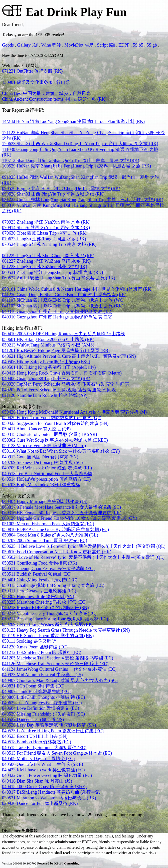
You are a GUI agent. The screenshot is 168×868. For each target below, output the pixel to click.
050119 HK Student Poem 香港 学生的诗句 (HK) (48, 636)
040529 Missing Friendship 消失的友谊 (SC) (43, 714)
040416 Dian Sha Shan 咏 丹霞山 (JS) (37, 781)
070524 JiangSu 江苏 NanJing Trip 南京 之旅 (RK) (49, 244)
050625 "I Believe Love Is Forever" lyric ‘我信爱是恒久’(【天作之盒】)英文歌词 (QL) (84, 546)
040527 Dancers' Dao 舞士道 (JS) (33, 720)
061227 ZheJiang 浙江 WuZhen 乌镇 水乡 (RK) (46, 261)
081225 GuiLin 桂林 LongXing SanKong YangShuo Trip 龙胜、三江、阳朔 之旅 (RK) (83, 200)
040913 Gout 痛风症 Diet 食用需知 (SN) (40, 457)
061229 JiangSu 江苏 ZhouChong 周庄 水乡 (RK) (48, 256)
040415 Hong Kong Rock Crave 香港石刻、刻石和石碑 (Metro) (62, 373)
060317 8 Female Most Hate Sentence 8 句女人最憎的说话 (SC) (61, 507)
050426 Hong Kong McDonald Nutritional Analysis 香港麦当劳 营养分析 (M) (74, 412)
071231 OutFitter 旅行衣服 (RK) (32, 71)
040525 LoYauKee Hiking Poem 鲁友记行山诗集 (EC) (53, 731)
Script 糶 (106, 45)
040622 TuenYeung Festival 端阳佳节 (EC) (42, 703)
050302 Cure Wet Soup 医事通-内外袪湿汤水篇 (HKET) (55, 440)
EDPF (124, 45)
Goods (8, 45)
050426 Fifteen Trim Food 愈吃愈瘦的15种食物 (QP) (52, 418)
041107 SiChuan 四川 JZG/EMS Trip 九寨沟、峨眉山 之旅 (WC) (63, 300)
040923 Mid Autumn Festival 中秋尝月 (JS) (42, 675)
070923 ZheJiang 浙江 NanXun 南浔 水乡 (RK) (46, 222)
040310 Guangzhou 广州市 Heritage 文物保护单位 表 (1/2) (57, 311)
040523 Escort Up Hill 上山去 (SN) (35, 736)
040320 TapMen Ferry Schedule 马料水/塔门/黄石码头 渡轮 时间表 (66, 384)
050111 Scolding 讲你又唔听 (29, 641)
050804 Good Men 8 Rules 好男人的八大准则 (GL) (50, 535)
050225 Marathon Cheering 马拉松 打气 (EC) (44, 602)
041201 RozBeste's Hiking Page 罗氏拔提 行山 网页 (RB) (56, 351)
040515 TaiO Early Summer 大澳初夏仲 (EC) (44, 748)
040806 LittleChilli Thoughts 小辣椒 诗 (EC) (43, 697)
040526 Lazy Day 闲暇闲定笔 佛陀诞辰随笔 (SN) (49, 725)
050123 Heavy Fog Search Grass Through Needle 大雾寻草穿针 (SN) (66, 630)
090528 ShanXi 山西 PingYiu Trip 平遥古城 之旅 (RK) (53, 194)
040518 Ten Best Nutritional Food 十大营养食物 (47, 474)
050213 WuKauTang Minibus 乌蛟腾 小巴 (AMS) (48, 345)
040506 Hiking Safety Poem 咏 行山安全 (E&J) (46, 362)
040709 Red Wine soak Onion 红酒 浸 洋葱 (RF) (47, 468)
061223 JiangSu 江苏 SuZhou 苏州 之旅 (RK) (45, 267)
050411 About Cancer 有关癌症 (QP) (36, 429)
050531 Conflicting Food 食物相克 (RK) (40, 563)
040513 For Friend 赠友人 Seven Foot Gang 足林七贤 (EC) (57, 753)
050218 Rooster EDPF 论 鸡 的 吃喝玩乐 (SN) (45, 608)
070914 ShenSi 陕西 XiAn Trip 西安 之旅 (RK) (46, 228)
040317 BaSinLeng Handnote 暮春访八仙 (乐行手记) (52, 792)
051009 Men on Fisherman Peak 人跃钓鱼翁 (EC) (48, 524)
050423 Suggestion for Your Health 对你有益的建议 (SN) (55, 423)
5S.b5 (138, 45)
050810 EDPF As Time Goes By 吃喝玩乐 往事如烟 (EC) (55, 530)
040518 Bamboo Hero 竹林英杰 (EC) (37, 742)
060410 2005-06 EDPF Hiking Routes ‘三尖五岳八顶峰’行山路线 (63, 334)
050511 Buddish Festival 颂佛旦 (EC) (37, 574)
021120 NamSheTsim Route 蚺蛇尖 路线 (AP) (45, 395)
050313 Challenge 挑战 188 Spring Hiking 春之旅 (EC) (53, 585)
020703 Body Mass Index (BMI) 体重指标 (41, 485)
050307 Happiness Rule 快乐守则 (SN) (38, 597)
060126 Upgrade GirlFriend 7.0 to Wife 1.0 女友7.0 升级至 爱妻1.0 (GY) (70, 518)
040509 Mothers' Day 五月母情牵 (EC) (38, 759)
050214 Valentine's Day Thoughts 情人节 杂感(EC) (49, 613)
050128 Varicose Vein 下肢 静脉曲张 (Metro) (44, 446)
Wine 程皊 (51, 45)
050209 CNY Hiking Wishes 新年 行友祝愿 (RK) (48, 624)
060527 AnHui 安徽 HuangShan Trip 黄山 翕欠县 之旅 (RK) (59, 278)
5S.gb (152, 45)
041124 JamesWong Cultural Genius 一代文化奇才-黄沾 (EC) (59, 669)
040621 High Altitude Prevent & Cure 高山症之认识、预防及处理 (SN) (69, 356)
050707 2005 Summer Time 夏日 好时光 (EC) (45, 541)
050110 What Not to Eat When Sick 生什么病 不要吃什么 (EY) (61, 451)
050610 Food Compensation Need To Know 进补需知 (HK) (57, 552)
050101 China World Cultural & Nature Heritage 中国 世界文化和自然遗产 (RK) (77, 289)
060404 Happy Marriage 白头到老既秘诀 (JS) (45, 501)
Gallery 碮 (28, 45)
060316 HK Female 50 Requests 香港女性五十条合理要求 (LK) (62, 513)
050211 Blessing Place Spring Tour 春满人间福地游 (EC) (55, 619)
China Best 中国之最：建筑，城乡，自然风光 (46, 93)
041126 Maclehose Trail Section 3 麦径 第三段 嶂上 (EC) (55, 664)
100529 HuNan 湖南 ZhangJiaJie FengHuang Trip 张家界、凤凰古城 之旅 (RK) (76, 166)
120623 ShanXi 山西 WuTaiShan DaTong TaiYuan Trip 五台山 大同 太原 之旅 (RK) (80, 144)
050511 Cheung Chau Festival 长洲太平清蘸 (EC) (48, 569)
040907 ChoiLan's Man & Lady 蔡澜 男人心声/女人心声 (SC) (60, 680)
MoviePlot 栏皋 (79, 45)
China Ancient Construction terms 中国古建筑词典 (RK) (54, 99)
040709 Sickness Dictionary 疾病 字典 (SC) (42, 462)
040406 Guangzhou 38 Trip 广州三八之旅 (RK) (46, 379)
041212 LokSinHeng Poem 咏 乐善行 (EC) (42, 652)
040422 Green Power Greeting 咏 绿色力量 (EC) (47, 775)
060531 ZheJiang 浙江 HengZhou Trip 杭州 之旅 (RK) (53, 272)
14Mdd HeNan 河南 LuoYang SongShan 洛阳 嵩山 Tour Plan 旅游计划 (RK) (73, 121)
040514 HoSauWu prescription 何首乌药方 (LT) (46, 479)
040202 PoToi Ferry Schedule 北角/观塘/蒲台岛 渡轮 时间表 (59, 390)
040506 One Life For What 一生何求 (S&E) (43, 764)
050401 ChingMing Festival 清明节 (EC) (40, 580)
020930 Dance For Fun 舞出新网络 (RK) (40, 803)
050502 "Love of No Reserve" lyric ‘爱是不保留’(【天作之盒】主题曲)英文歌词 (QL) (83, 557)
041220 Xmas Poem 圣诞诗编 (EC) (35, 647)
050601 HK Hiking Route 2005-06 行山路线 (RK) (48, 339)
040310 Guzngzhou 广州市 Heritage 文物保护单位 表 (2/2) (57, 317)
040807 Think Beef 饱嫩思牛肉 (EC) (36, 691)
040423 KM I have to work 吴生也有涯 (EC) (43, 770)
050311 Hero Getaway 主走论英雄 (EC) (39, 591)
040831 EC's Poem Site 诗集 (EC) (33, 686)
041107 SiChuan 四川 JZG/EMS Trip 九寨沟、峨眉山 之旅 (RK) (63, 306)
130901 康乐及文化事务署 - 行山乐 (36, 82)
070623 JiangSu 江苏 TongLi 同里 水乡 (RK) (44, 239)
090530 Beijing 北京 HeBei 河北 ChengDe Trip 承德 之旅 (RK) (61, 189)
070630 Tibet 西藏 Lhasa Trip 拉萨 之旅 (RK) (45, 233)
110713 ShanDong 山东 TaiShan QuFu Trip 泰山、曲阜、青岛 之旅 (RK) (71, 160)
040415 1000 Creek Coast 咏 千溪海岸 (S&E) (44, 787)
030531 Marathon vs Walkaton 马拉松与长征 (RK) (49, 798)
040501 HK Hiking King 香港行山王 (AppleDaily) (49, 367)
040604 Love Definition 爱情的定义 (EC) (41, 708)
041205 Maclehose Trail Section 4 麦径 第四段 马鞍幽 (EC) (58, 658)
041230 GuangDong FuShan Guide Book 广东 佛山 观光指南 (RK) (64, 295)
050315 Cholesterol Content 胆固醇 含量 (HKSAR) (50, 434)
